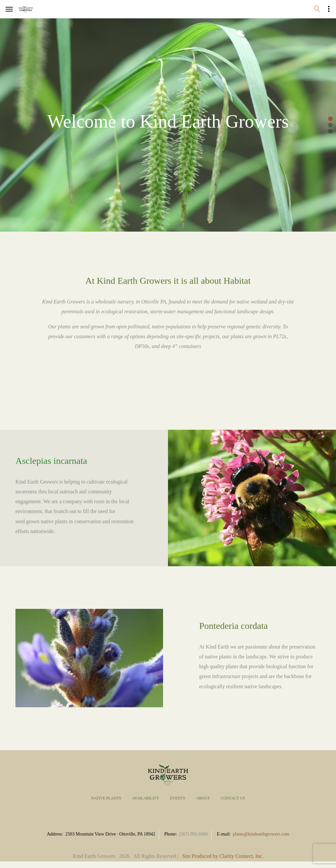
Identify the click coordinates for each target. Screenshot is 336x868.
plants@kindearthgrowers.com (261, 834)
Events (178, 798)
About (203, 798)
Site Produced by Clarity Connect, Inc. (223, 856)
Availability (146, 798)
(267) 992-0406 (194, 834)
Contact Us (233, 798)
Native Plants (106, 798)
